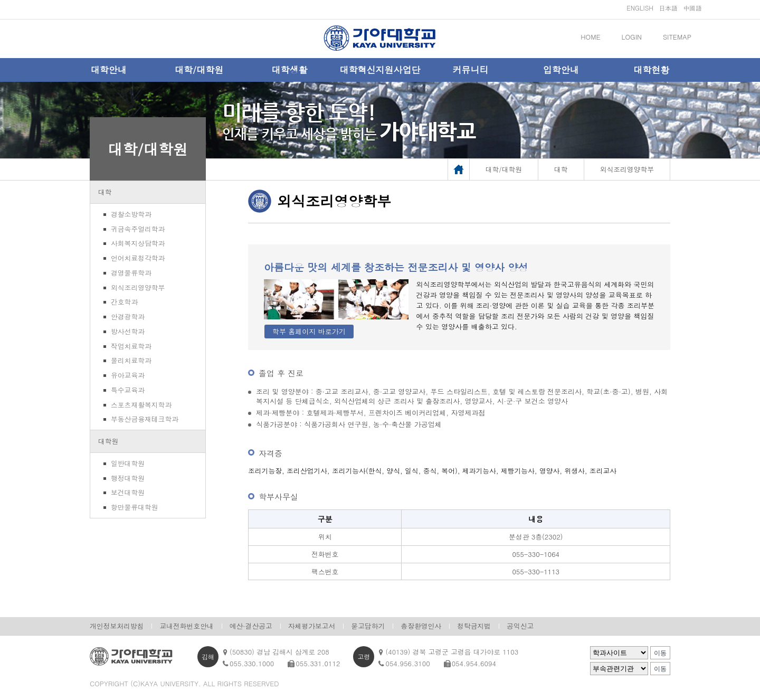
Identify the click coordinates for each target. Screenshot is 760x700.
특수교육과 (128, 390)
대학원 (108, 441)
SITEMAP (677, 37)
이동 (660, 653)
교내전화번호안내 (186, 626)
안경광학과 (128, 316)
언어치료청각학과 (138, 258)
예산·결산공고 (251, 626)
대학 (105, 192)
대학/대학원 (199, 70)
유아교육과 (128, 375)
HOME (590, 37)
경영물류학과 (131, 273)
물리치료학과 (131, 360)
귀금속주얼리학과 (138, 229)
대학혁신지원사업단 (380, 70)
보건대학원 (128, 492)
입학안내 (561, 70)
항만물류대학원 (135, 507)
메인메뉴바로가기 (0, 0)
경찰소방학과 (131, 214)
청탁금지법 (474, 626)
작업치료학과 (131, 346)
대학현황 (651, 70)
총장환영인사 (421, 626)
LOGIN (632, 37)
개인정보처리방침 (117, 626)
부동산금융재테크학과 (145, 419)
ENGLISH (640, 8)
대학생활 (290, 70)
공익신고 (520, 626)
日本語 (668, 8)
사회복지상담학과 (138, 243)
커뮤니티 (470, 70)
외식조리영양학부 (138, 287)
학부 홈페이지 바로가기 (309, 331)
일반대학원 (128, 463)
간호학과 (124, 302)
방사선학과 (128, 331)
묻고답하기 (368, 626)
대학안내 (109, 70)
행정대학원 (128, 478)
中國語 (692, 8)
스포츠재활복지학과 (141, 405)
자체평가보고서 (312, 626)
